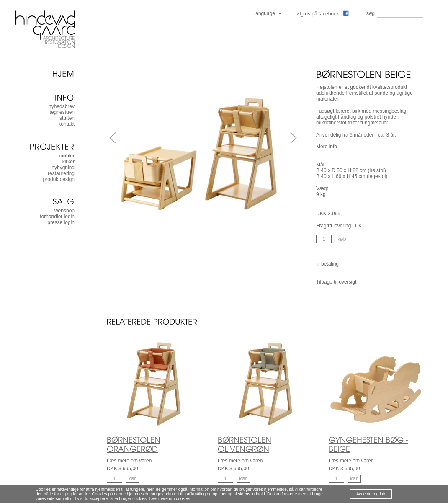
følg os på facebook (322, 14)
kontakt (66, 124)
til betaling (327, 264)
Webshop (64, 211)
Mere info (327, 147)
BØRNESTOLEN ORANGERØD (134, 444)
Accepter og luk (371, 494)
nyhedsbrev (62, 106)
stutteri (67, 118)
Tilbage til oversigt (336, 282)
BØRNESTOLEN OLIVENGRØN (245, 444)
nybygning (63, 168)
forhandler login (57, 217)
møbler (67, 156)
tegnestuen (62, 112)
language (265, 13)
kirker (68, 162)
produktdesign (59, 179)
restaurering (61, 173)
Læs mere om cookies (170, 499)
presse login (61, 222)
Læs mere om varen (129, 461)
